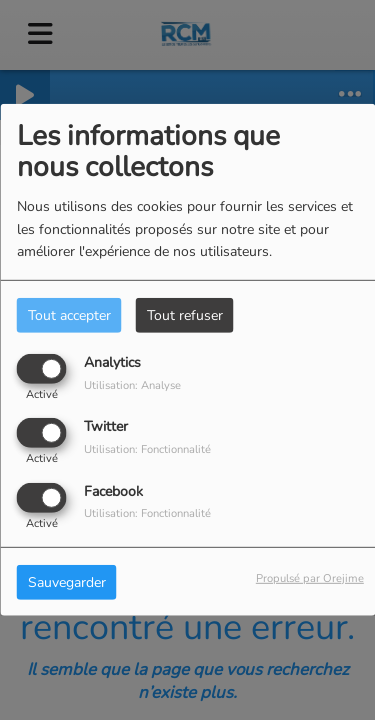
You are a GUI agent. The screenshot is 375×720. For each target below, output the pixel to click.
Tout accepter (69, 315)
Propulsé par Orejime (310, 577)
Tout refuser (185, 315)
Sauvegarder (67, 581)
